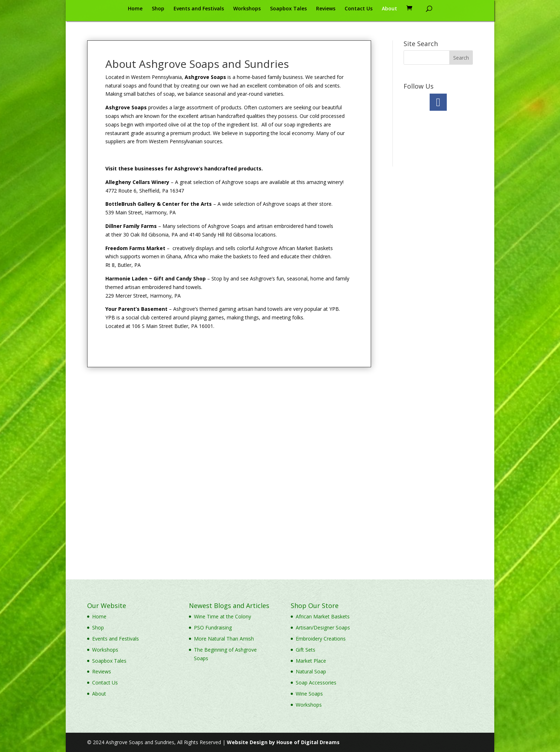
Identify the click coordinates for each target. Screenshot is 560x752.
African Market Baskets (323, 616)
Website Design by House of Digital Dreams (283, 742)
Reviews (326, 9)
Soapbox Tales (288, 9)
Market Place (311, 661)
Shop (158, 9)
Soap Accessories (316, 683)
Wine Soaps (309, 694)
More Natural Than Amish (224, 639)
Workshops (247, 9)
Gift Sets (306, 650)
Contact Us (359, 9)
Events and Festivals (199, 9)
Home (135, 9)
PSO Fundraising (213, 628)
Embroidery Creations (321, 639)
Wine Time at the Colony (222, 616)
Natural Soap (311, 671)
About (389, 9)
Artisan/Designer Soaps (323, 628)
